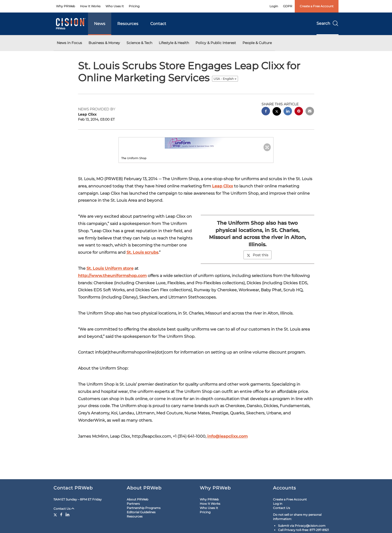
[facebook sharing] (266, 112)
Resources (128, 24)
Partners (133, 504)
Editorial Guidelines (141, 512)
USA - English (225, 79)
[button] (196, 143)
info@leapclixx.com (227, 436)
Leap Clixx (222, 186)
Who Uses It (115, 6)
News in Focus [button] (69, 43)
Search (327, 23)
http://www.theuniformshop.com (112, 276)
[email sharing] (310, 112)
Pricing (134, 6)
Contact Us (64, 509)
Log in (278, 504)
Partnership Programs (144, 508)
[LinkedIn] (67, 514)
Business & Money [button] (104, 43)
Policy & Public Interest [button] (216, 43)
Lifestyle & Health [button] (174, 43)
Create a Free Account (317, 6)
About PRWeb (137, 499)
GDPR (288, 6)
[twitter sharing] (277, 112)
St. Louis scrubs (142, 252)
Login (274, 6)
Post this (257, 255)
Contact (158, 24)
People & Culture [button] (257, 43)
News (100, 24)
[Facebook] (61, 514)
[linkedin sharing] (288, 112)
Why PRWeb (65, 6)
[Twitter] (56, 514)
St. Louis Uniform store (110, 268)
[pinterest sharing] (299, 112)
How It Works (90, 6)
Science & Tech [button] (139, 43)
